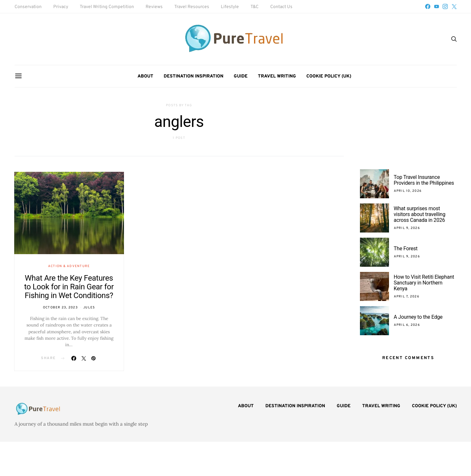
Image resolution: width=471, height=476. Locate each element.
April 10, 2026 (408, 191)
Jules (89, 308)
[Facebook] (428, 6)
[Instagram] (445, 6)
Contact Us (281, 7)
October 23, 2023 (60, 308)
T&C (255, 7)
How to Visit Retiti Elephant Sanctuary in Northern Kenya (424, 283)
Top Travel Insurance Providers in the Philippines (425, 180)
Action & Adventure (69, 266)
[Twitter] (454, 6)
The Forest (406, 248)
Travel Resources (192, 7)
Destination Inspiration (194, 76)
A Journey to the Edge (418, 317)
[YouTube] (436, 6)
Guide (241, 76)
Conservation (28, 7)
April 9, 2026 (407, 228)
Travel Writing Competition (107, 7)
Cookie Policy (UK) (329, 76)
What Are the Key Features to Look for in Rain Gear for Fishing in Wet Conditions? (69, 287)
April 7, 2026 (407, 297)
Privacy (61, 7)
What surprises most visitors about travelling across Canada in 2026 (420, 214)
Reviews (154, 7)
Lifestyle (230, 7)
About (145, 76)
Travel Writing (277, 76)
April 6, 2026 (407, 325)
